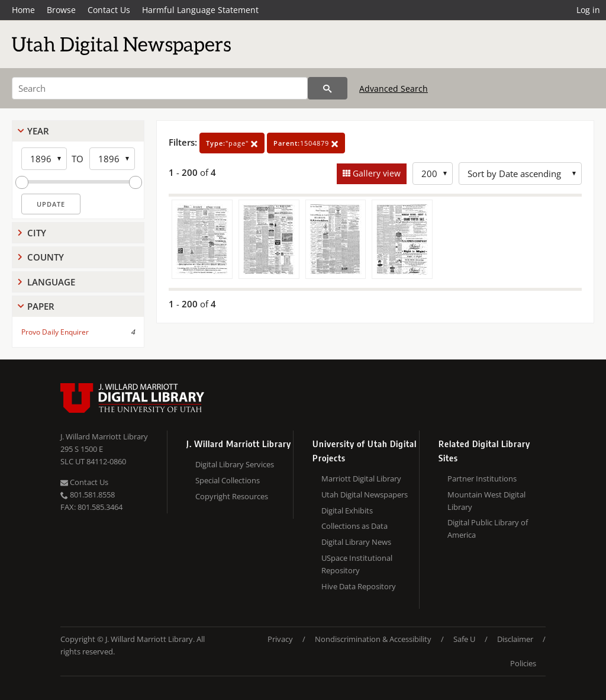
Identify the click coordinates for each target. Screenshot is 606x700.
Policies (523, 663)
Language (51, 282)
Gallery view (375, 173)
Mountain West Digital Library (486, 501)
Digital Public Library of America (488, 529)
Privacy (280, 639)
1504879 (306, 143)
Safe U (464, 639)
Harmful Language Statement (200, 10)
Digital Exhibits (347, 510)
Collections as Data (354, 526)
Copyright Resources (232, 496)
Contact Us (109, 10)
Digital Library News (356, 542)
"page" (232, 143)
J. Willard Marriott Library (104, 436)
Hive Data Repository (359, 586)
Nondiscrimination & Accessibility (373, 639)
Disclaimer (515, 639)
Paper (41, 306)
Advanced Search (394, 89)
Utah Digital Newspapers (365, 495)
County (46, 257)
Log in (588, 10)
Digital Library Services (235, 464)
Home (23, 10)
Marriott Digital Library (361, 479)
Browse (61, 10)
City (37, 233)
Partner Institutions (482, 479)
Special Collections (228, 480)
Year (38, 131)
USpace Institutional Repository (357, 564)
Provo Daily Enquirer (55, 332)
